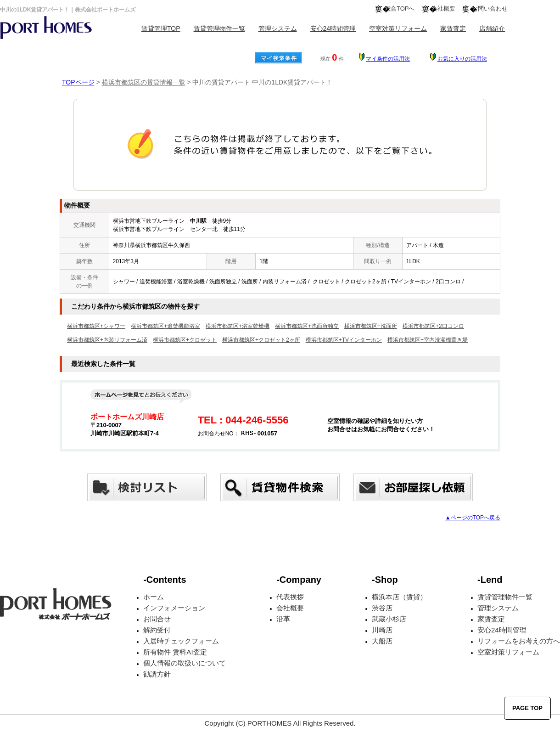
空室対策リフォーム (398, 28)
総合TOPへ (400, 8)
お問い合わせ (490, 8)
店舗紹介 (492, 28)
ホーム (154, 597)
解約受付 (157, 630)
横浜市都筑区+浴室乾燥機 (238, 326)
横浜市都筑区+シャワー (96, 326)
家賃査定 (453, 28)
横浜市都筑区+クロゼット (185, 340)
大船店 (382, 641)
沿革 (283, 619)
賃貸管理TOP (161, 28)
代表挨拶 (290, 597)
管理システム (278, 28)
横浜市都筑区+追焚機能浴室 (165, 326)
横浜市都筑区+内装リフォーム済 (107, 340)
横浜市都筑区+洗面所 (371, 326)
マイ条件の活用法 (388, 59)
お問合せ (157, 619)
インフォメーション (174, 608)
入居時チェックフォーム (181, 641)
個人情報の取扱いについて (185, 663)
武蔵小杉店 (389, 619)
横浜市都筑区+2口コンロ (433, 326)
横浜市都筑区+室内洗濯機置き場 (428, 340)
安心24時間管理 (333, 28)
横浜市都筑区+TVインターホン (344, 340)
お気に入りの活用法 (462, 59)
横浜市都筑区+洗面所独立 (307, 326)
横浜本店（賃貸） (399, 597)
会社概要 (443, 8)
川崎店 (382, 630)
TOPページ (78, 82)
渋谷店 (382, 608)
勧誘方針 (157, 674)
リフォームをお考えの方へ (519, 641)
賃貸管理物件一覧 (219, 28)
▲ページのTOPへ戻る (473, 518)
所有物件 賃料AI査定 (175, 652)
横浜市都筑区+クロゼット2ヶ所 (261, 340)
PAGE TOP (527, 708)
